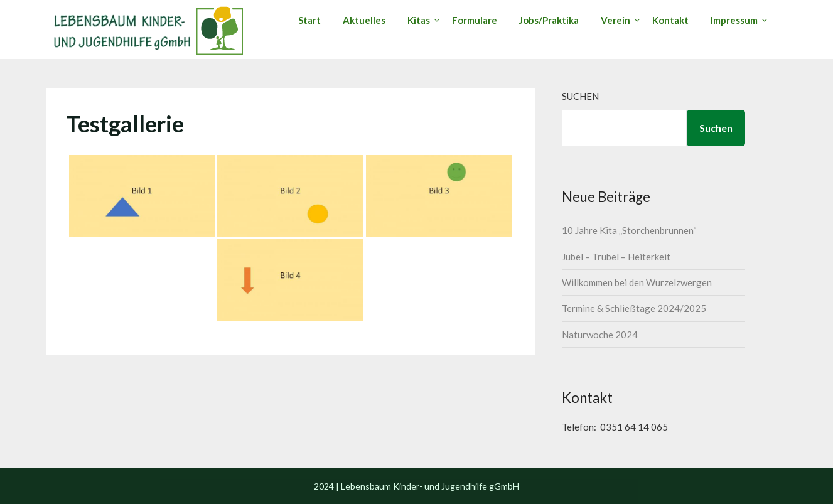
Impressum (734, 20)
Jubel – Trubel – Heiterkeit (616, 257)
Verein (615, 20)
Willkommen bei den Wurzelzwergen (637, 282)
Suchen (580, 96)
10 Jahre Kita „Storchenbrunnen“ (629, 230)
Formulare (475, 20)
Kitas (419, 20)
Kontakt (670, 20)
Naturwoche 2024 (600, 335)
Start (309, 20)
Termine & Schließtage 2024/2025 (634, 308)
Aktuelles (364, 20)
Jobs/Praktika (549, 20)
